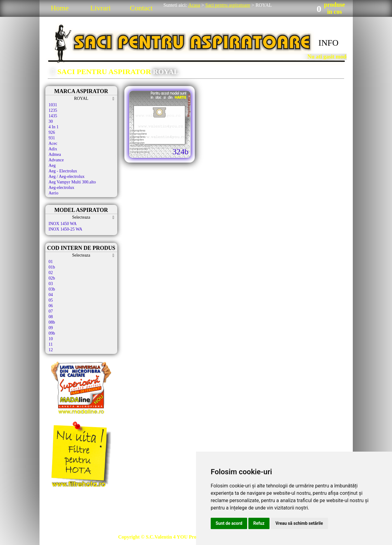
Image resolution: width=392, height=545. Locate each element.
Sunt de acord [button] (229, 523)
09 (51, 328)
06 (51, 306)
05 (51, 300)
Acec (53, 143)
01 (51, 262)
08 (51, 317)
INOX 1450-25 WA (66, 229)
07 (51, 311)
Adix (53, 149)
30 (51, 121)
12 (51, 350)
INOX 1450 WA (63, 224)
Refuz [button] (259, 523)
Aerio (54, 193)
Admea (55, 154)
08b (52, 322)
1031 (53, 105)
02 (51, 273)
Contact (141, 8)
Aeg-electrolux (62, 188)
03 (51, 284)
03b (52, 289)
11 (51, 344)
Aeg (52, 165)
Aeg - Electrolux (63, 171)
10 (51, 339)
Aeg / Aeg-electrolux (67, 177)
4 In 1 (54, 127)
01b (52, 267)
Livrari (101, 8)
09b (52, 333)
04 (51, 295)
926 (52, 132)
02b (52, 278)
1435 (53, 116)
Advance (56, 160)
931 (52, 138)
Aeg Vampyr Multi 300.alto (72, 182)
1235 (53, 110)
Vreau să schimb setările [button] (299, 523)
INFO (328, 43)
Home (60, 8)
